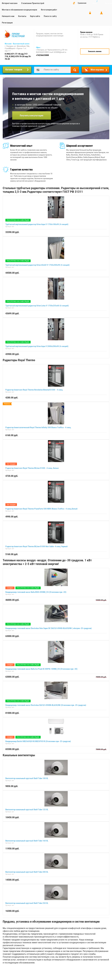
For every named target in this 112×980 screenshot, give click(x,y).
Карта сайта (35, 16)
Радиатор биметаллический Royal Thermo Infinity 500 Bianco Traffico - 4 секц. (38, 427)
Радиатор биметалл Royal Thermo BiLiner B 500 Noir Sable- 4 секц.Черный (36, 546)
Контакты (22, 16)
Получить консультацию (32, 115)
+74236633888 (42, 55)
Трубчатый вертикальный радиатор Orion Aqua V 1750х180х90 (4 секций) (37, 224)
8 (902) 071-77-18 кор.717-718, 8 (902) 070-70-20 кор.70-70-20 (18, 56)
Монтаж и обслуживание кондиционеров (20, 10)
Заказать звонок (95, 51)
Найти (75, 70)
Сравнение (82, 3)
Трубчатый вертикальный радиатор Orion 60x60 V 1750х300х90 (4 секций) (38, 265)
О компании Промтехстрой (33, 3)
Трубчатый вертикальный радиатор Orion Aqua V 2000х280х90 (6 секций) (37, 346)
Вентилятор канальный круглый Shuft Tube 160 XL (27, 841)
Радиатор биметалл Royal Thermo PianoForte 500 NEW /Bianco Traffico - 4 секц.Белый (41, 509)
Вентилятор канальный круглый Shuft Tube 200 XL (27, 872)
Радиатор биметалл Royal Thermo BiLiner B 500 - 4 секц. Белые (32, 468)
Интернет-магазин (10, 3)
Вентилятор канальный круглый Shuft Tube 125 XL (27, 810)
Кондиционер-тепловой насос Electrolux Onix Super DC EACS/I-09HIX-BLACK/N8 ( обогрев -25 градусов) (49, 628)
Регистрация (7, 23)
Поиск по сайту (50, 16)
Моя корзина (95, 69)
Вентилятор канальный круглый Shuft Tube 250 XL (27, 903)
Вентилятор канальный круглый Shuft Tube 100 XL (27, 778)
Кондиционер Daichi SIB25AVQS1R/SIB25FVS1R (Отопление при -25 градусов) (38, 741)
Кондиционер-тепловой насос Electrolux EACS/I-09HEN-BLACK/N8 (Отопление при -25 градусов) (46, 705)
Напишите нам (8, 16)
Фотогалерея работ (49, 10)
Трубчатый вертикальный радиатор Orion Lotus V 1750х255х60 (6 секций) (37, 306)
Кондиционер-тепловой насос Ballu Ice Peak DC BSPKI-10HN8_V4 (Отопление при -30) (41, 669)
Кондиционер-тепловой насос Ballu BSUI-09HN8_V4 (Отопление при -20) (36, 592)
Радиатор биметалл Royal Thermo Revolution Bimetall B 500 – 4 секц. (34, 390)
